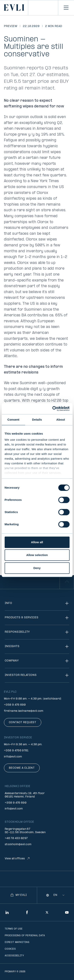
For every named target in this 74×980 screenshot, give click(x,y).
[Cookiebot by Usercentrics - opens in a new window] (53, 409)
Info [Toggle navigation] (37, 603)
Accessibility (14, 956)
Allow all (37, 542)
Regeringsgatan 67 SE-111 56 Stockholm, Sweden (25, 831)
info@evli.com (13, 757)
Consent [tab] (13, 420)
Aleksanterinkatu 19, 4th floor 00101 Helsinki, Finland (25, 795)
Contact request (23, 722)
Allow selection (37, 555)
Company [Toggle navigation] (37, 661)
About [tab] (61, 420)
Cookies (10, 949)
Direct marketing (17, 942)
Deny (37, 568)
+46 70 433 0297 (16, 838)
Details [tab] (37, 420)
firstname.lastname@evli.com (24, 711)
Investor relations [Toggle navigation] (37, 675)
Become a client (22, 768)
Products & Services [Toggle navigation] (37, 618)
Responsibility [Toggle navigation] (37, 632)
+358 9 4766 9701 (16, 751)
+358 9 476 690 (15, 705)
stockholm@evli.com (18, 844)
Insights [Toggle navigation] (37, 647)
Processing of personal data (25, 936)
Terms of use (14, 929)
